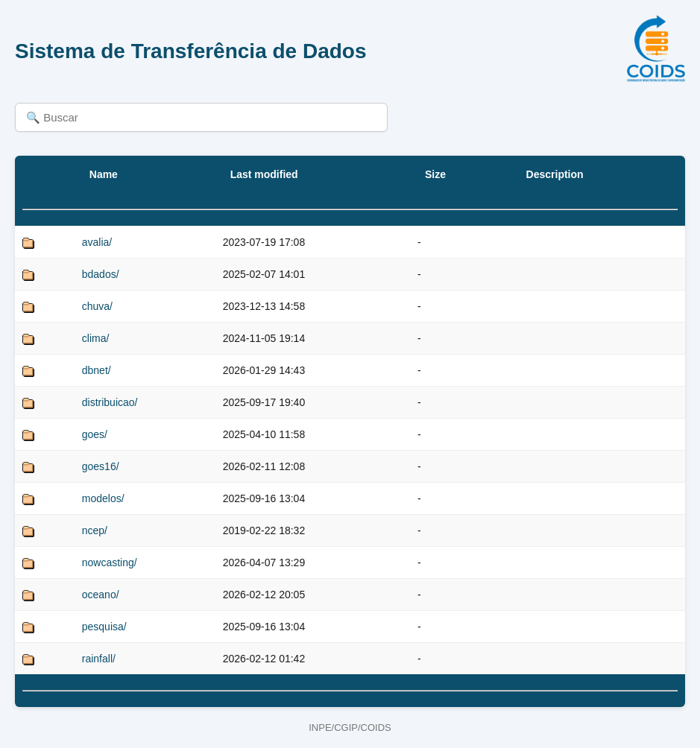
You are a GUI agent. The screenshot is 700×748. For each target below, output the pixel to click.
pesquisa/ (104, 627)
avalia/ (97, 242)
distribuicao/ (110, 402)
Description (555, 174)
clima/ (96, 338)
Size (435, 174)
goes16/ (101, 466)
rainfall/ (99, 659)
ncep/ (95, 530)
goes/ (95, 434)
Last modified (264, 174)
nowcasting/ (110, 562)
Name (104, 174)
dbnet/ (97, 370)
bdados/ (101, 274)
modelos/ (103, 498)
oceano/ (101, 595)
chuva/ (97, 306)
